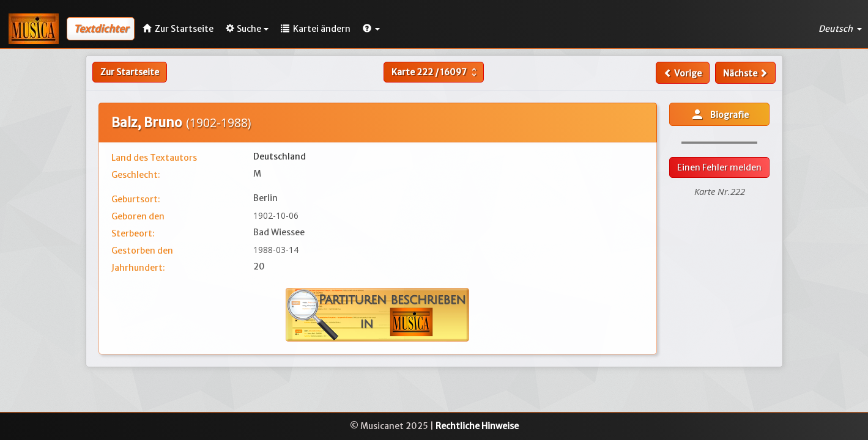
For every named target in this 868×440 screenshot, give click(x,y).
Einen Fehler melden (719, 167)
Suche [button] (247, 29)
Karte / (436, 72)
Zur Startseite (130, 72)
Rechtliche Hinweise (477, 426)
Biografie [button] (719, 114)
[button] (371, 29)
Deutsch (840, 29)
